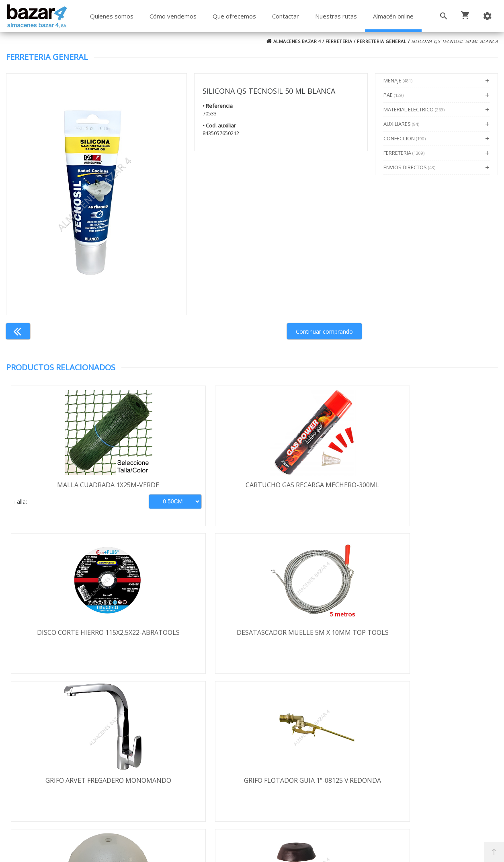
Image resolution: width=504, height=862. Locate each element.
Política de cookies (61, 778)
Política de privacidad (65, 755)
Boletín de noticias (252, 777)
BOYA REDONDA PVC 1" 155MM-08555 (313, 638)
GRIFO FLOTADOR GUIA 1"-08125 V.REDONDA (191, 638)
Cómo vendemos (173, 16)
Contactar (286, 16)
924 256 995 (363, 749)
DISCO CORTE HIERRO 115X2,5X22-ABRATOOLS (314, 489)
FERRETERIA (339, 41)
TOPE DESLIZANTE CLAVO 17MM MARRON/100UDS (436, 638)
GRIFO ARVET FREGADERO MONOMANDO (68, 638)
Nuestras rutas (336, 16)
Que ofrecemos (234, 16)
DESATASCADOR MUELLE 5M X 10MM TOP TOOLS (436, 489)
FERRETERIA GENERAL (382, 41)
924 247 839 (363, 761)
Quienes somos (112, 16)
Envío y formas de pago (69, 743)
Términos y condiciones (69, 731)
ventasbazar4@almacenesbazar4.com (401, 773)
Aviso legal (50, 766)
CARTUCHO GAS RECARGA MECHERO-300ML (191, 489)
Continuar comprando (324, 331)
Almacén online (393, 16)
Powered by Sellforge (358, 849)
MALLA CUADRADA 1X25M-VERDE (68, 485)
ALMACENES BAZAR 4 (294, 41)
